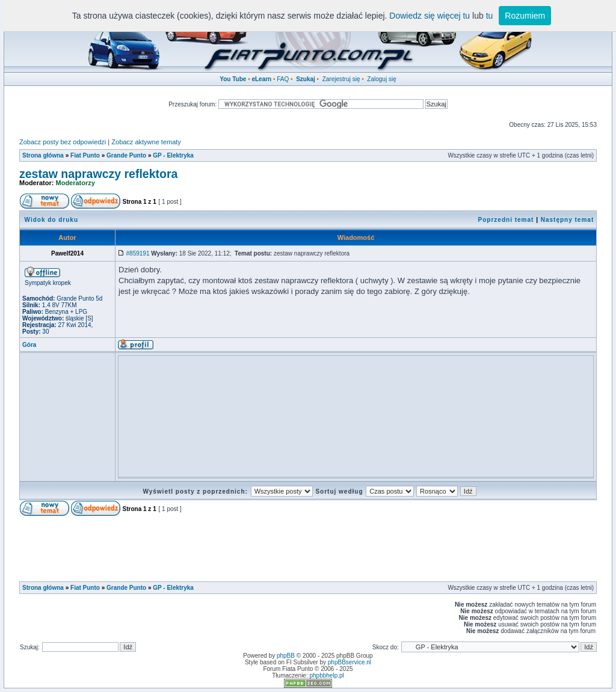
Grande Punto (126, 155)
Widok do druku (51, 220)
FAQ (283, 79)
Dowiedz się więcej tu (430, 16)
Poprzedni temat (506, 220)
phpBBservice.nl (350, 662)
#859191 (138, 253)
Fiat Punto (85, 155)
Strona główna (43, 155)
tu (490, 16)
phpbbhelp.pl (326, 675)
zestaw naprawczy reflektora (98, 174)
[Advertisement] (340, 386)
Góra (29, 345)
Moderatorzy (75, 183)
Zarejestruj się (341, 79)
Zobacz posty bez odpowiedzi (63, 142)
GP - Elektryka (173, 155)
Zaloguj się (381, 79)
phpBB (286, 656)
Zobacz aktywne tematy (146, 142)
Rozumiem (525, 16)
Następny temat (567, 220)
